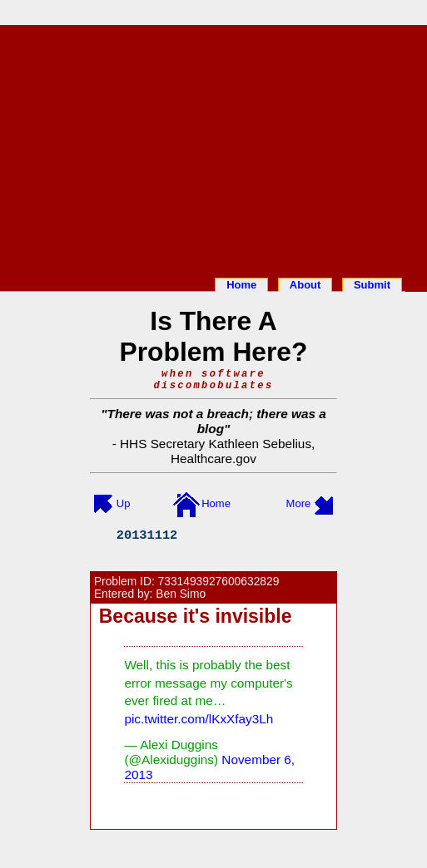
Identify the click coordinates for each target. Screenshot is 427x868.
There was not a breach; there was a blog (217, 421)
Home (241, 285)
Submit (372, 285)
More (299, 503)
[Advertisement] (213, 148)
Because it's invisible (196, 616)
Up (124, 503)
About (305, 285)
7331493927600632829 (219, 582)
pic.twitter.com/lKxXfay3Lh (199, 719)
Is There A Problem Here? (214, 336)
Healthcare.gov (213, 459)
